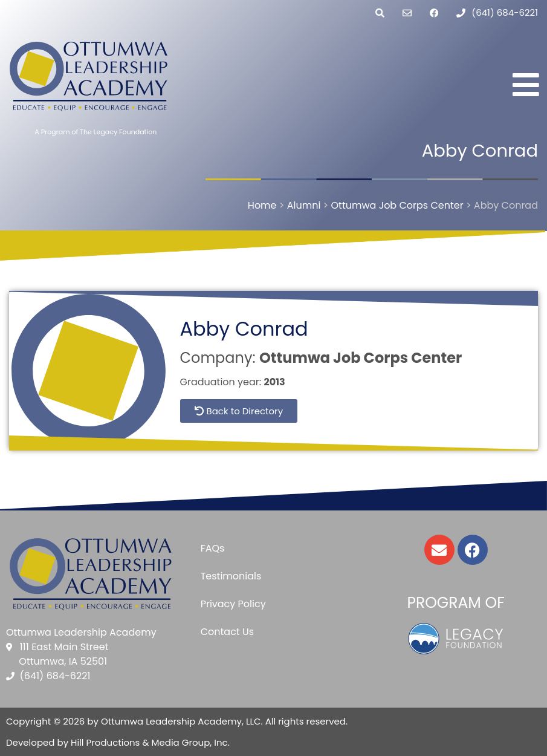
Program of (456, 603)
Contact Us (227, 632)
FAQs (213, 548)
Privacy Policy (233, 604)
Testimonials (231, 576)
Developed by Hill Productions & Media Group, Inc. (118, 742)
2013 (275, 382)
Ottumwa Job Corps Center (361, 358)
